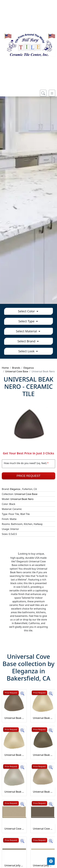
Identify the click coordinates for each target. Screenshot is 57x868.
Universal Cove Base (17, 371)
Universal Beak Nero (22, 499)
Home (5, 368)
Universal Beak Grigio (14, 792)
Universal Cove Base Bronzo (43, 829)
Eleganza (29, 368)
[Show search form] (43, 93)
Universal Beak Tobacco (43, 792)
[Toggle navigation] (52, 93)
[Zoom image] (22, 694)
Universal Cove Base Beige (14, 829)
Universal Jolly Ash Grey (14, 865)
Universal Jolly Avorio (43, 865)
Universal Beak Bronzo (43, 755)
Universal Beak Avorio (43, 718)
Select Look (27, 351)
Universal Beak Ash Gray (14, 718)
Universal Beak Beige (14, 755)
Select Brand (27, 341)
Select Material (27, 331)
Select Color (27, 311)
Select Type (27, 321)
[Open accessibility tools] (51, 861)
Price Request (28, 476)
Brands (16, 368)
